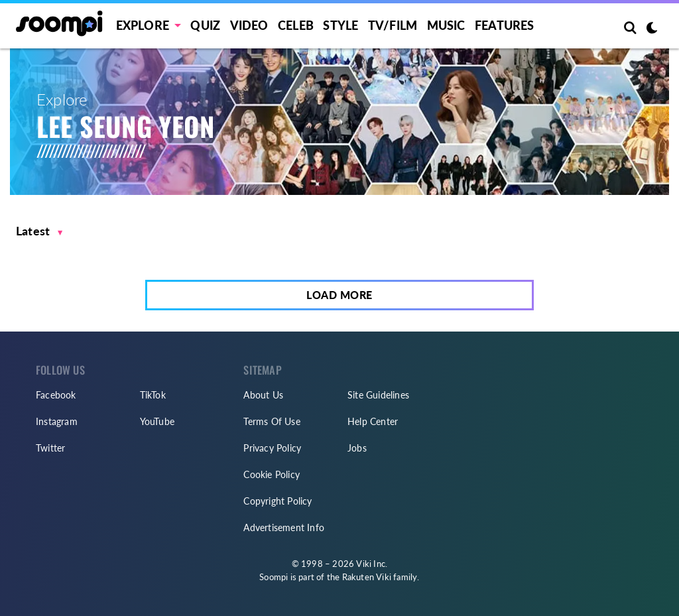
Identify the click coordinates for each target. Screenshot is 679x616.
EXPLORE (143, 25)
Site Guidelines (378, 395)
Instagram (57, 421)
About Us (263, 395)
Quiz (205, 25)
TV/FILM (393, 25)
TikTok (153, 395)
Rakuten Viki (367, 577)
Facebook (56, 395)
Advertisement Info (284, 527)
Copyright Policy (278, 501)
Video (249, 25)
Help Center (373, 421)
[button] (39, 231)
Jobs (357, 448)
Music (446, 25)
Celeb (296, 25)
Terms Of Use (272, 421)
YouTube (157, 421)
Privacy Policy (272, 448)
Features (505, 25)
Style (340, 25)
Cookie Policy (272, 474)
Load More (339, 295)
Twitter (50, 448)
